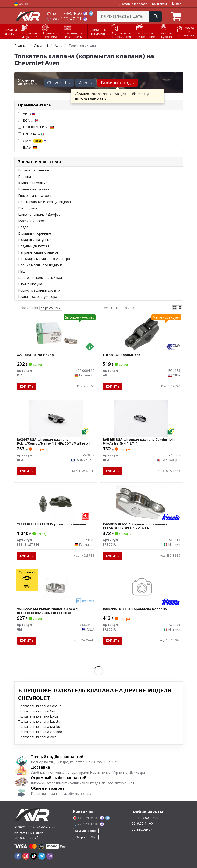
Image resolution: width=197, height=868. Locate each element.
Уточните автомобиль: (29, 82)
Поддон (24, 227)
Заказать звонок (86, 831)
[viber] (50, 856)
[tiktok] (34, 856)
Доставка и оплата (133, 4)
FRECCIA (34, 134)
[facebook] (18, 856)
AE (29, 114)
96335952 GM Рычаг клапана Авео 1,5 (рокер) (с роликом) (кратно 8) (49, 611)
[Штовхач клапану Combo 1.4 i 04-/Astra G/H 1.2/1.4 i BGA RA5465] (141, 418)
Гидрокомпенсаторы (35, 195)
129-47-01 (65, 19)
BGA (30, 120)
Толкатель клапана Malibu (39, 727)
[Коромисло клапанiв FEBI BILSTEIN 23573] (56, 503)
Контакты (159, 4)
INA (30, 148)
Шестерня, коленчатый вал (40, 278)
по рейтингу (51, 308)
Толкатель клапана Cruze (38, 711)
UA (19, 4)
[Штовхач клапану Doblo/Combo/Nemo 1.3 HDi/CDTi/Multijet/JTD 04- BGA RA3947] (56, 418)
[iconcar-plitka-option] (175, 308)
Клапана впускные (33, 183)
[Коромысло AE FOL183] (141, 333)
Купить (27, 386)
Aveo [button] (86, 83)
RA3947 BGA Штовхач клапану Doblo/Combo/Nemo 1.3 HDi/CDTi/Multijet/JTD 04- (56, 441)
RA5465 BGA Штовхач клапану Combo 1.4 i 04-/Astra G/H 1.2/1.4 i (139, 441)
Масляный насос (31, 221)
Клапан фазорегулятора (38, 297)
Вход (177, 4)
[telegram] (42, 856)
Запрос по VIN (86, 837)
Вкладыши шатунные (35, 240)
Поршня (25, 177)
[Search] (156, 16)
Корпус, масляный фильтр (39, 290)
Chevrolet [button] (59, 83)
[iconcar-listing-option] (180, 308)
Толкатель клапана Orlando (40, 732)
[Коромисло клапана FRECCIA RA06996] (141, 587)
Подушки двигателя (34, 246)
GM (35, 141)
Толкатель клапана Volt (37, 737)
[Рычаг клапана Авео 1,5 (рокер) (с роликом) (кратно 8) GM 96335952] (56, 587)
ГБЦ (21, 271)
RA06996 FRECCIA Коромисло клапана (135, 609)
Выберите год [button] (118, 83)
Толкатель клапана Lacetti (39, 721)
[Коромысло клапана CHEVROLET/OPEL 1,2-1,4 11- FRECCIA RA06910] (141, 503)
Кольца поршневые (34, 170)
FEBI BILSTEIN (38, 127)
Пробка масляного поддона (40, 265)
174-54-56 (65, 13)
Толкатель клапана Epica (38, 716)
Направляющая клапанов (38, 252)
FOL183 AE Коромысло (122, 355)
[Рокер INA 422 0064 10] (56, 333)
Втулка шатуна (30, 284)
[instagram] (26, 856)
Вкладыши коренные (35, 233)
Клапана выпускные (34, 189)
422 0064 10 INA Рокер (35, 355)
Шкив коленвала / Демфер (39, 214)
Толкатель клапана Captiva (40, 706)
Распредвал (28, 208)
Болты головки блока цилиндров (45, 202)
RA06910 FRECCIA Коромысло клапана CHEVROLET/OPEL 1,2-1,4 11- (135, 526)
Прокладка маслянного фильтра (44, 259)
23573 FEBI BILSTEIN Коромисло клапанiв (52, 524)
